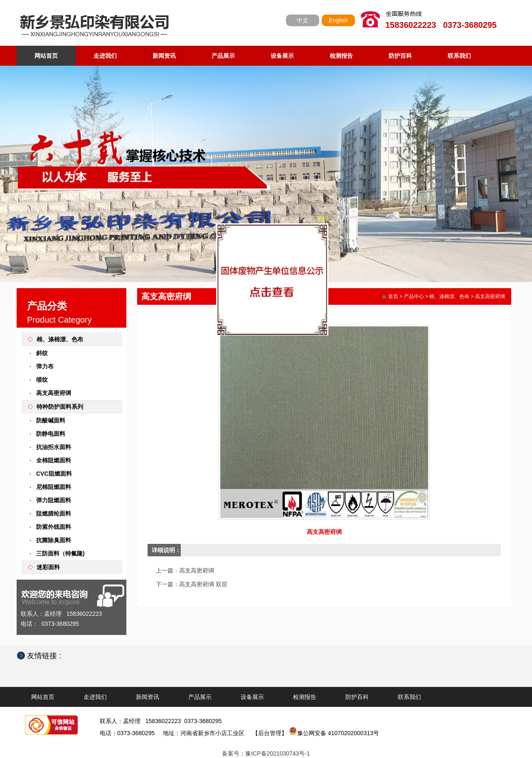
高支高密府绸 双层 (203, 584)
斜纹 (42, 353)
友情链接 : (48, 656)
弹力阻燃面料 (54, 500)
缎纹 (42, 380)
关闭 (325, 217)
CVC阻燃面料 (54, 474)
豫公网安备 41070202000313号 (334, 733)
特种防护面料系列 (60, 407)
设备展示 (282, 56)
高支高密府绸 (54, 393)
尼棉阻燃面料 (54, 487)
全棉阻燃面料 (54, 460)
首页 (393, 296)
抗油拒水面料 (54, 447)
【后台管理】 (270, 733)
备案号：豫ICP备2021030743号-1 (266, 753)
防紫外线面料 (54, 527)
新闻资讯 (164, 56)
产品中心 (414, 296)
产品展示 (223, 56)
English (338, 20)
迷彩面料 (48, 567)
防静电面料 (51, 434)
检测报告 (341, 56)
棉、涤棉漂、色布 (60, 339)
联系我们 (459, 56)
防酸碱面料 (51, 420)
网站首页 (46, 56)
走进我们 (105, 56)
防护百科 (400, 56)
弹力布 (45, 366)
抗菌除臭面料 (54, 540)
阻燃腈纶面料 (54, 514)
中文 (303, 20)
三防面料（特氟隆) (60, 553)
